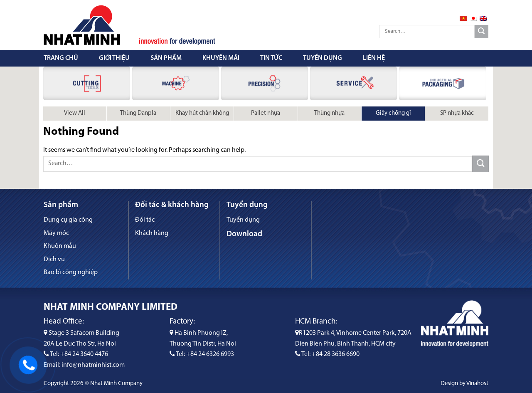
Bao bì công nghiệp (71, 272)
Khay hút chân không (202, 113)
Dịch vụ (54, 260)
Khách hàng (152, 233)
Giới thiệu (114, 58)
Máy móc (56, 233)
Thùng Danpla (138, 113)
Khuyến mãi (221, 58)
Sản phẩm (166, 58)
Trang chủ (61, 58)
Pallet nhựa (266, 113)
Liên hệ (374, 58)
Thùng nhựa (329, 113)
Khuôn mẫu (60, 246)
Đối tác (145, 220)
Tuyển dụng (323, 58)
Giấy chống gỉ (393, 113)
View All (75, 113)
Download (244, 234)
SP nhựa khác (457, 113)
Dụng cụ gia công (68, 220)
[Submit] (482, 32)
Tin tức (271, 58)
